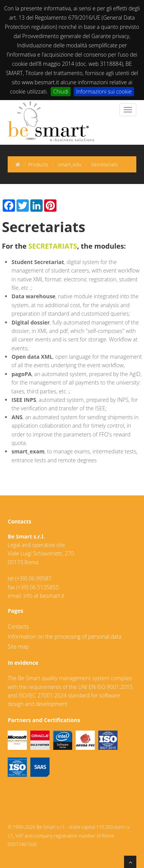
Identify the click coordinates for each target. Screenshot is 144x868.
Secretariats (104, 164)
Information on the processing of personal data (65, 636)
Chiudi (61, 91)
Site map (18, 646)
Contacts (18, 626)
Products (38, 164)
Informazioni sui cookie (104, 91)
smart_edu (70, 164)
